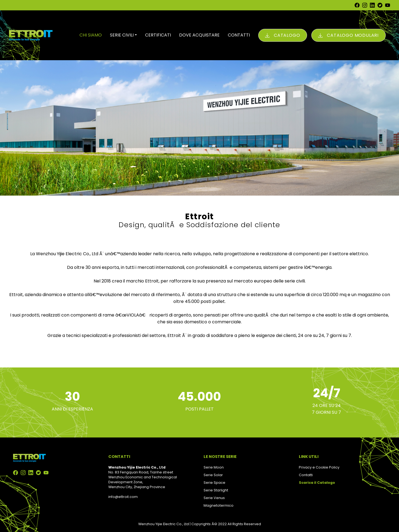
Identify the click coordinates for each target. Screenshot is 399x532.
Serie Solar (213, 475)
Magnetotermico (219, 505)
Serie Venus (214, 498)
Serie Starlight (216, 490)
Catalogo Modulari (353, 35)
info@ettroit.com (123, 497)
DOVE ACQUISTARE (199, 35)
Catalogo (287, 35)
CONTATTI (239, 35)
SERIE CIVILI (122, 35)
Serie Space (214, 483)
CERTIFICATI (158, 35)
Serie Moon (214, 467)
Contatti (306, 475)
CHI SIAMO (91, 35)
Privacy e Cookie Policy (319, 467)
